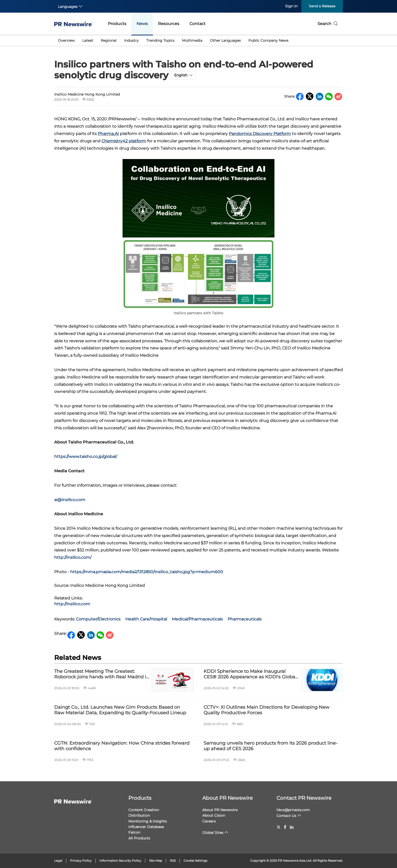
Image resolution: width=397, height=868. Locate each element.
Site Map (156, 861)
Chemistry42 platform (124, 141)
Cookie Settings (195, 861)
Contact (197, 24)
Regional (109, 40)
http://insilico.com (72, 604)
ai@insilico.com (70, 500)
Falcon (134, 832)
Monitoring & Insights (148, 821)
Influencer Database (146, 827)
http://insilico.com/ (73, 557)
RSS (173, 861)
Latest (88, 40)
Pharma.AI (108, 134)
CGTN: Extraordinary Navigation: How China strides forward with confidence (122, 746)
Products (117, 24)
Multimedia (192, 40)
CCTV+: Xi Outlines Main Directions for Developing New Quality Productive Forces (266, 710)
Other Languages (225, 40)
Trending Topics (160, 40)
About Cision (214, 815)
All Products (139, 838)
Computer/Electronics (98, 619)
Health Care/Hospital (146, 619)
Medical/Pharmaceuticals (197, 619)
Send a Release (322, 6)
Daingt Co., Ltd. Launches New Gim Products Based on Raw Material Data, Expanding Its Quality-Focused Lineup (120, 710)
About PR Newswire (227, 798)
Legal (58, 861)
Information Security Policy (120, 861)
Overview (66, 40)
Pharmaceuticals (245, 619)
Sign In (291, 6)
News (142, 24)
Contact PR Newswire (304, 798)
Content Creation (144, 810)
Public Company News (268, 40)
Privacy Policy (81, 861)
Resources (169, 24)
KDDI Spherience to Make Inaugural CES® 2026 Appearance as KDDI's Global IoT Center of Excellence (250, 674)
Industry (131, 40)
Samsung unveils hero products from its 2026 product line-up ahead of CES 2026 (271, 746)
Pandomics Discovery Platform (260, 134)
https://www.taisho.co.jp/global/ (86, 457)
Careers (209, 821)
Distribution (139, 815)
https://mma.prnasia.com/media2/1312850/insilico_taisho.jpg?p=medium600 (147, 572)
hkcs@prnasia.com (293, 810)
